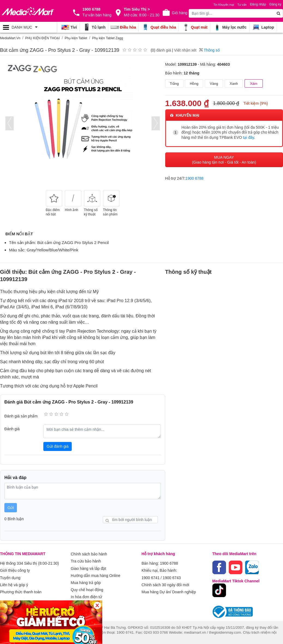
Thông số (210, 50)
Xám (254, 83)
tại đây (248, 137)
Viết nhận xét (185, 50)
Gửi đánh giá (58, 446)
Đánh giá (12, 429)
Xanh (234, 83)
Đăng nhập (258, 4)
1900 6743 (172, 576)
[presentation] (10, 123)
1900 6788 (194, 178)
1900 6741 (150, 576)
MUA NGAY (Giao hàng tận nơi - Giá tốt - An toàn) (224, 159)
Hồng (194, 83)
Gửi (11, 508)
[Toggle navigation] (28, 27)
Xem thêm (80, 600)
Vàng (214, 83)
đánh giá (164, 50)
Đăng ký (275, 4)
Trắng (174, 83)
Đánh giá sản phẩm (21, 416)
